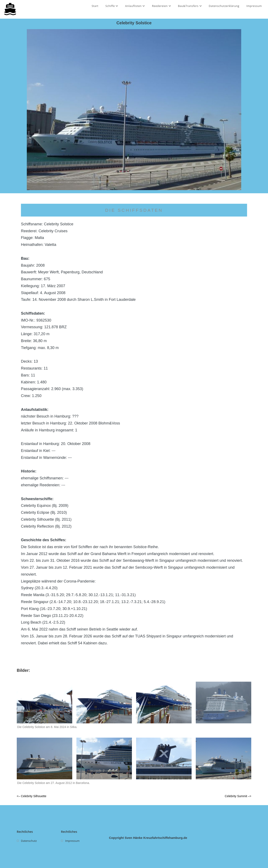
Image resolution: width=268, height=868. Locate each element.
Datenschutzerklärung (224, 6)
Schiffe (112, 6)
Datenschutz (29, 841)
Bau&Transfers (190, 6)
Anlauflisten (135, 6)
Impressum (254, 6)
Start (95, 6)
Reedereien (162, 6)
